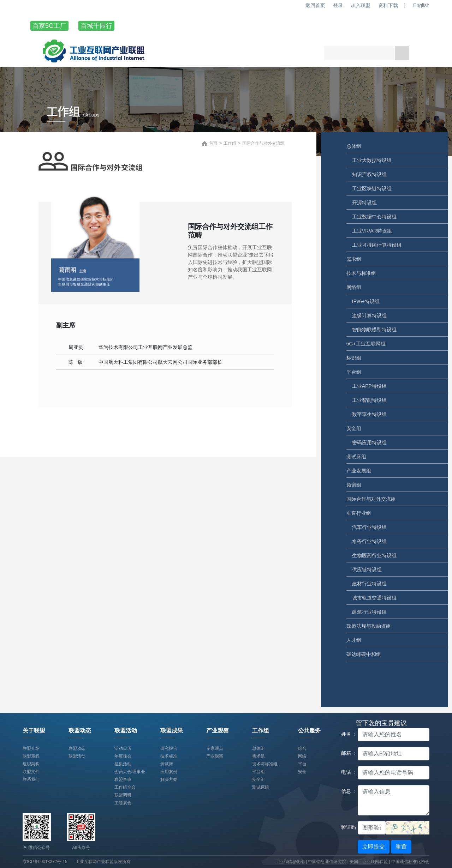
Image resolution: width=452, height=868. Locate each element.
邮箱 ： (347, 753)
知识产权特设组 (369, 174)
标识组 (354, 358)
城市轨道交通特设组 (374, 598)
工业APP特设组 (369, 386)
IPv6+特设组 (366, 301)
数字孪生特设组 (369, 414)
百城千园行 (96, 26)
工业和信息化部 (290, 862)
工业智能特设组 (369, 400)
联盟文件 (31, 772)
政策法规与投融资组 (369, 626)
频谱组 (354, 485)
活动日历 (123, 748)
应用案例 (169, 772)
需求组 (354, 259)
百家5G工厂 (49, 26)
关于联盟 (148, 26)
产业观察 (331, 26)
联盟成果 (285, 26)
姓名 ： (347, 734)
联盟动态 (194, 26)
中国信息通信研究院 (328, 862)
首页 (213, 143)
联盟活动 (239, 26)
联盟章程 (31, 756)
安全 (302, 772)
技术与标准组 (361, 273)
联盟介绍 (31, 748)
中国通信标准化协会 (410, 862)
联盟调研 (123, 795)
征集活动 (123, 764)
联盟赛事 (123, 779)
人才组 (354, 640)
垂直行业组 (359, 513)
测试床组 (356, 457)
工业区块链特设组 (372, 188)
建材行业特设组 (369, 584)
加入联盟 (361, 5)
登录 (338, 5)
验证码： (347, 827)
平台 (302, 764)
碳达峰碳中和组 (364, 654)
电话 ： (347, 772)
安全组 (354, 428)
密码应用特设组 (369, 442)
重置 (401, 847)
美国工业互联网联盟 (369, 862)
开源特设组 (364, 203)
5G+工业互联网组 (366, 344)
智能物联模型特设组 (374, 330)
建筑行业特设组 (369, 612)
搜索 (402, 53)
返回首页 (315, 5)
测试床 (167, 764)
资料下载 (388, 5)
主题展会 (123, 803)
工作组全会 (125, 787)
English (421, 5)
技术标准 (169, 756)
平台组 (354, 372)
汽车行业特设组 (369, 527)
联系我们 (31, 779)
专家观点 (215, 748)
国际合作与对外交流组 (371, 499)
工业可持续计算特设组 (377, 245)
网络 (302, 756)
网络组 (354, 287)
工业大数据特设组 (372, 160)
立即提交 (374, 847)
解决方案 (169, 779)
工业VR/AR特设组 (372, 231)
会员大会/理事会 (130, 772)
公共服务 (309, 731)
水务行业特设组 (369, 541)
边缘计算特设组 (369, 315)
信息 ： (347, 791)
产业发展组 (359, 471)
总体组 (354, 146)
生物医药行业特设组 (374, 555)
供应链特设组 (367, 569)
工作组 (380, 26)
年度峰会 (123, 756)
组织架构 (31, 764)
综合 (302, 748)
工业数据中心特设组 (374, 217)
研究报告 (169, 748)
